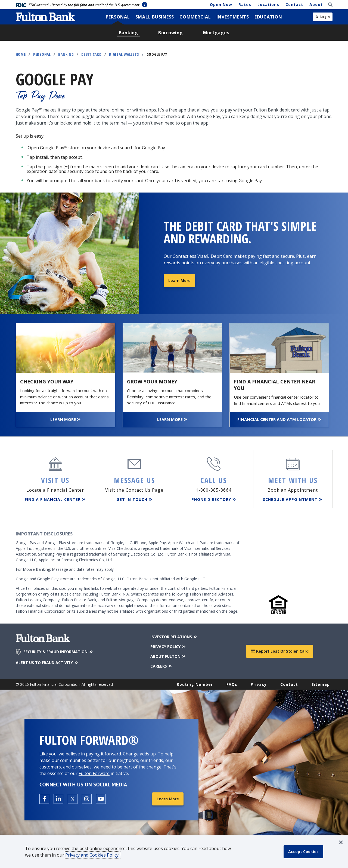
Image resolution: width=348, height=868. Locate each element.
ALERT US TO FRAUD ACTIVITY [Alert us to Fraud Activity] (47, 663)
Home (21, 54)
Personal (42, 54)
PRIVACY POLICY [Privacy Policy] (168, 647)
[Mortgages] (216, 33)
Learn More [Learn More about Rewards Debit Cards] (179, 280)
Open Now (221, 4)
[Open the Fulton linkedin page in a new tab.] (58, 799)
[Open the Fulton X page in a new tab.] (73, 799)
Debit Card (91, 54)
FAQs (232, 684)
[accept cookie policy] (303, 852)
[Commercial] (195, 17)
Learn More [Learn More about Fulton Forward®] (168, 799)
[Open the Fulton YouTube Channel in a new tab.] (101, 799)
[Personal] (118, 17)
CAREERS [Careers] (162, 666)
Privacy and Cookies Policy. (93, 855)
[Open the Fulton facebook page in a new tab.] (44, 799)
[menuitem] (118, 17)
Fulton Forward (94, 773)
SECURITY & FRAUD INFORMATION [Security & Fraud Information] (58, 652)
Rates (245, 4)
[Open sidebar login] (323, 17)
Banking (66, 54)
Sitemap (321, 684)
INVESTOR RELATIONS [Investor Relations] (174, 637)
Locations (268, 4)
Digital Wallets (124, 54)
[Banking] (128, 33)
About (316, 4)
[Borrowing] (171, 33)
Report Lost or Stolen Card (280, 651)
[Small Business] (155, 17)
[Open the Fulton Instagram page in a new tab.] (87, 799)
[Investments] (233, 17)
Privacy (259, 684)
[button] (341, 842)
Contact (294, 4)
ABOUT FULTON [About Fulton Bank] (168, 656)
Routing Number (195, 684)
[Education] (268, 17)
